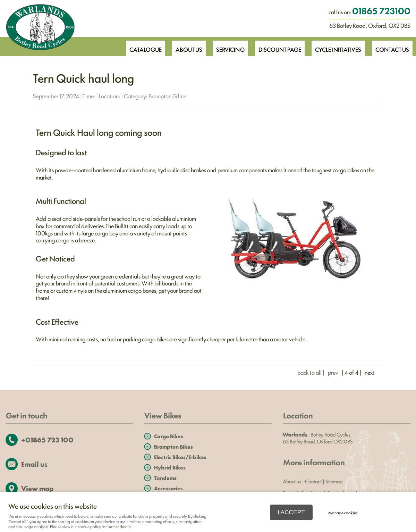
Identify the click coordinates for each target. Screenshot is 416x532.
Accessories (168, 488)
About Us (183, 46)
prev (333, 372)
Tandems (165, 478)
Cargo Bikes (169, 436)
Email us (34, 464)
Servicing (226, 46)
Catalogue (138, 46)
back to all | (311, 372)
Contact (313, 481)
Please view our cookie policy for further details (91, 526)
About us (292, 481)
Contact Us (392, 46)
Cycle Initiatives (337, 46)
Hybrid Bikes (170, 467)
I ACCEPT (291, 512)
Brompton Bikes (173, 446)
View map (37, 488)
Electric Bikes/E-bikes (180, 457)
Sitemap (334, 481)
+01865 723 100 (47, 439)
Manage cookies (343, 513)
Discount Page (277, 46)
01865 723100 (381, 10)
